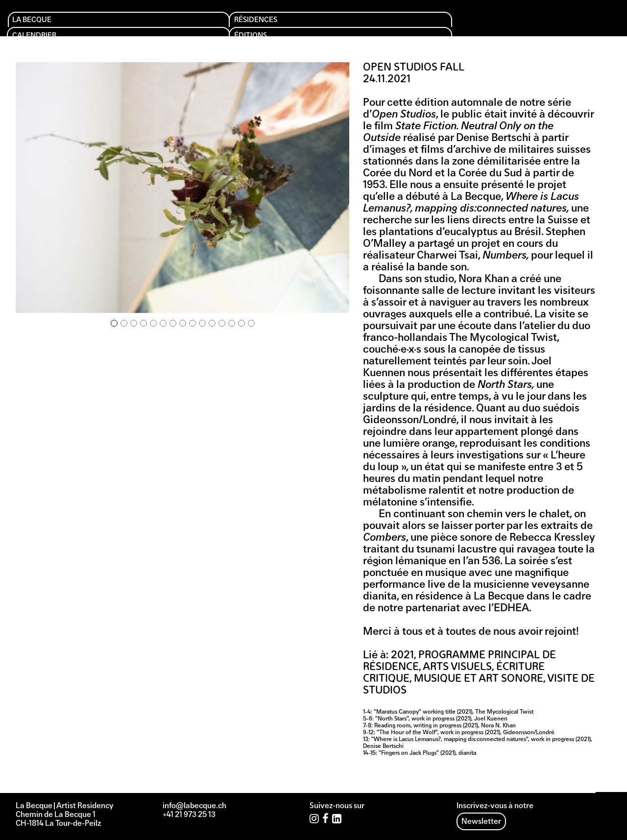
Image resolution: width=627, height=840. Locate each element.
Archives (468, 25)
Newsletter (481, 822)
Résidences (131, 25)
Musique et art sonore (479, 679)
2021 (402, 656)
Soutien (379, 25)
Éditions (295, 25)
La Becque (42, 25)
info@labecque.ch (194, 806)
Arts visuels (457, 667)
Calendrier (217, 25)
